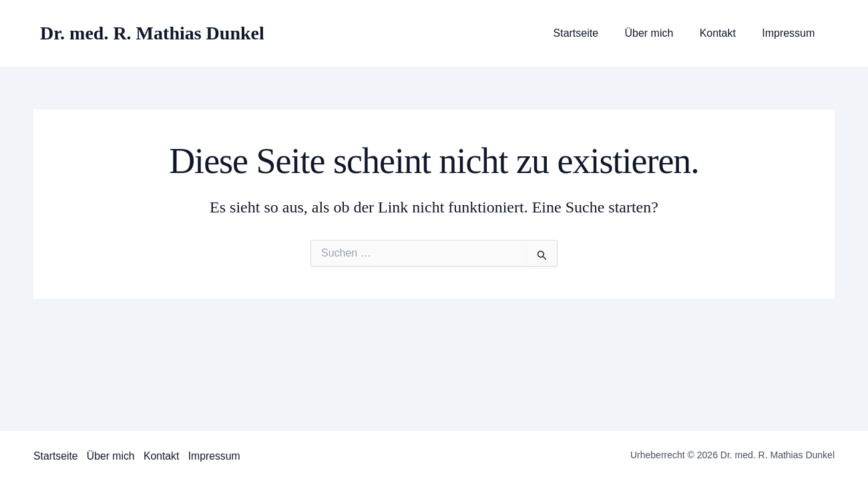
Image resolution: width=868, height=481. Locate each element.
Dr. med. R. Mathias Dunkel (152, 33)
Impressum (791, 33)
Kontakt (725, 33)
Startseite (593, 33)
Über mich (661, 33)
